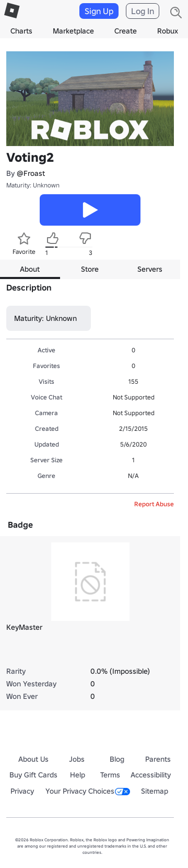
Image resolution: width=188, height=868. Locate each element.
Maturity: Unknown (33, 185)
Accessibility (151, 775)
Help (78, 775)
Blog (117, 759)
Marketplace (73, 31)
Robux (168, 31)
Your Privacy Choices (88, 791)
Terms (110, 775)
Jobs (77, 759)
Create (126, 31)
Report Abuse (154, 504)
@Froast (31, 173)
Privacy (22, 791)
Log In (143, 11)
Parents (158, 759)
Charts (21, 31)
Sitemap (155, 791)
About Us (33, 759)
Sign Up (99, 11)
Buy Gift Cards (33, 775)
